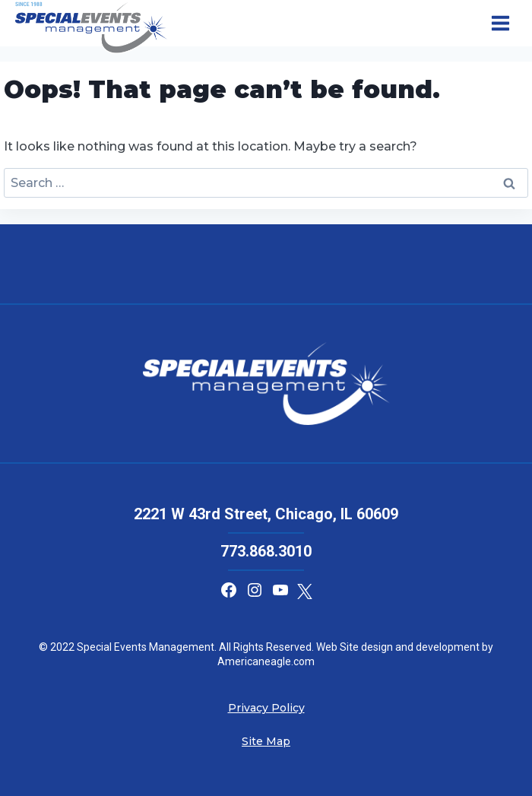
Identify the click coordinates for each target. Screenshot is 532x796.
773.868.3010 (266, 551)
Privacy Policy (266, 708)
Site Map (266, 741)
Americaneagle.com (266, 661)
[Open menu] (500, 24)
